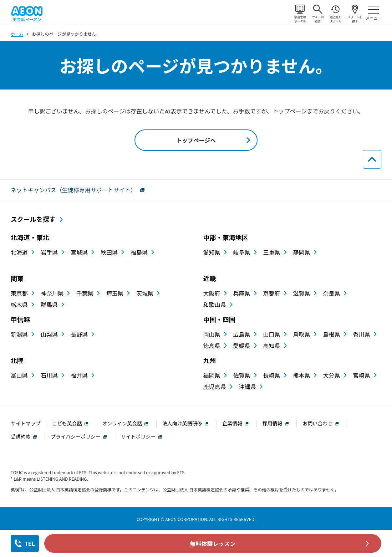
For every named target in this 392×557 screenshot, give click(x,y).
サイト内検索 (318, 14)
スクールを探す (355, 14)
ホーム (17, 34)
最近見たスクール (336, 14)
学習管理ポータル (300, 14)
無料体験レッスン (213, 543)
